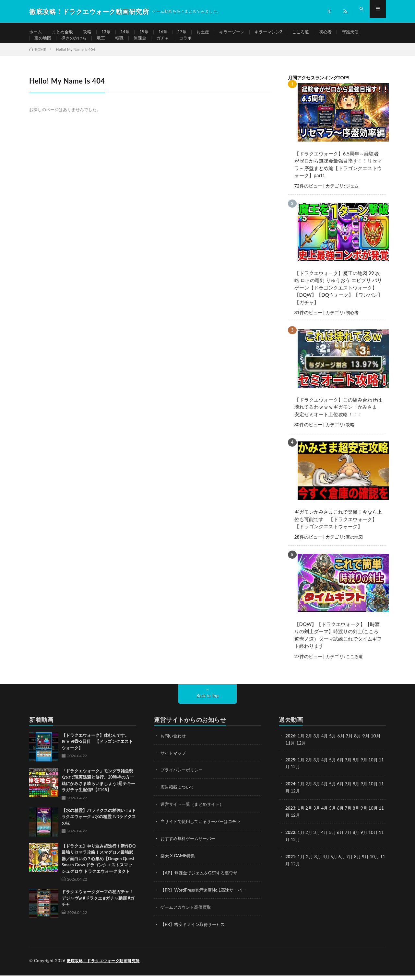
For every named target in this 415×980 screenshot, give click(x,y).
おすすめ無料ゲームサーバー (190, 845)
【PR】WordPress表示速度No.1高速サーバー (206, 896)
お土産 (211, 32)
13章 (110, 32)
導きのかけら (76, 44)
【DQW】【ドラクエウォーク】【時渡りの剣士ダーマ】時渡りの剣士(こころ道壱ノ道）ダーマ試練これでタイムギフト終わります (338, 644)
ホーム (36, 32)
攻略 (90, 32)
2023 (290, 815)
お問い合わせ (174, 744)
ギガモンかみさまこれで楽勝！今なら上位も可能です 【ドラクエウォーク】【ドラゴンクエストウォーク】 (338, 528)
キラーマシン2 (280, 32)
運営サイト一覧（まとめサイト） (195, 811)
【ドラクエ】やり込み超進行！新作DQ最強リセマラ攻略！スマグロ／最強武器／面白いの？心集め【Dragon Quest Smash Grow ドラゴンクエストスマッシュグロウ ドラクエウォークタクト (99, 867)
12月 (301, 775)
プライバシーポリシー (183, 778)
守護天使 (366, 32)
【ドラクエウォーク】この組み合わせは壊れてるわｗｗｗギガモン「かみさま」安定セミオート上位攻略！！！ (338, 417)
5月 (335, 768)
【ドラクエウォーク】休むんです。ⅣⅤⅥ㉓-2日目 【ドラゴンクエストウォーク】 (97, 750)
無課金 (145, 44)
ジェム (353, 197)
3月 (318, 744)
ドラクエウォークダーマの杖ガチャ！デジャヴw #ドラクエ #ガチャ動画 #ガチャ (98, 906)
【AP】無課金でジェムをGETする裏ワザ (202, 879)
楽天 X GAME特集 (179, 862)
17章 (189, 32)
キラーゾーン (241, 32)
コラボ (192, 44)
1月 (302, 744)
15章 (149, 32)
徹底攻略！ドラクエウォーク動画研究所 (106, 965)
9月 (368, 768)
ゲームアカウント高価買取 (188, 912)
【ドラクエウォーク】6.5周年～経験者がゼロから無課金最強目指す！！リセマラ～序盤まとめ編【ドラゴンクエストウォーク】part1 (338, 176)
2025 (290, 768)
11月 (290, 775)
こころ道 (314, 32)
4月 (327, 744)
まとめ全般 (64, 32)
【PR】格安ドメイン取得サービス (195, 929)
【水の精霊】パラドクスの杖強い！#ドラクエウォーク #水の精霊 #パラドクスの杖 (99, 825)
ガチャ (169, 44)
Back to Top (207, 704)
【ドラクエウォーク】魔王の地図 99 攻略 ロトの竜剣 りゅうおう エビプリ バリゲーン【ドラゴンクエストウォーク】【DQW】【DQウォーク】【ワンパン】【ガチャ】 (338, 298)
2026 (290, 744)
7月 (352, 768)
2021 (290, 862)
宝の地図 (43, 44)
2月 (310, 744)
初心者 (340, 32)
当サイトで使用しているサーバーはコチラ (204, 828)
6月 (343, 768)
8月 (360, 768)
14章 (129, 32)
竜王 (104, 44)
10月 (378, 768)
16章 (169, 32)
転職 (124, 44)
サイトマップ (174, 761)
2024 (290, 791)
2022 (290, 839)
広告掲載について (179, 795)
